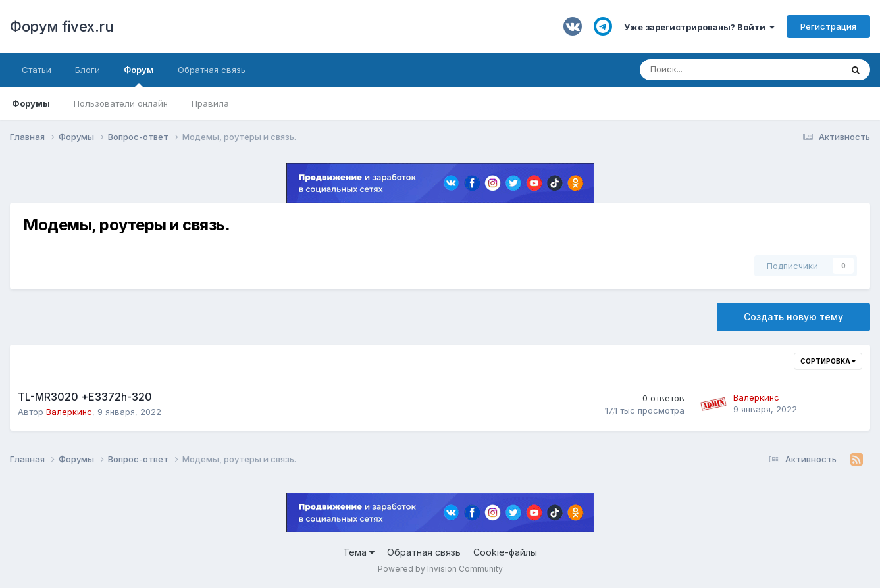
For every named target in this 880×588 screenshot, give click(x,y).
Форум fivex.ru (62, 26)
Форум (139, 76)
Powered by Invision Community (440, 569)
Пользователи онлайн (121, 103)
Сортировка (828, 361)
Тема (359, 552)
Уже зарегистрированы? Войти (699, 27)
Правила (210, 103)
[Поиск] (704, 70)
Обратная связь (212, 70)
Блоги (88, 70)
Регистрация (828, 26)
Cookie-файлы (505, 552)
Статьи (37, 70)
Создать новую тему (793, 317)
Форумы (31, 103)
